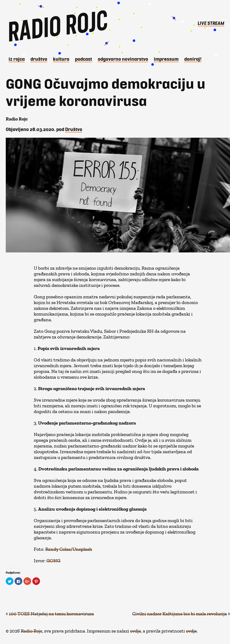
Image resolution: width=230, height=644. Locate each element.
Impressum (166, 59)
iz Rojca (17, 59)
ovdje (135, 630)
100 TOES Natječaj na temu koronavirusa (51, 612)
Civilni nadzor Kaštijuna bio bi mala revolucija (180, 612)
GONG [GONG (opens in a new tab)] (53, 559)
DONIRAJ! (193, 59)
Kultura (61, 59)
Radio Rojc (32, 630)
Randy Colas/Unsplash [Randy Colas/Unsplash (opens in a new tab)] (69, 548)
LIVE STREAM (211, 23)
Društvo (39, 59)
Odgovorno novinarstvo (123, 59)
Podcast (83, 59)
